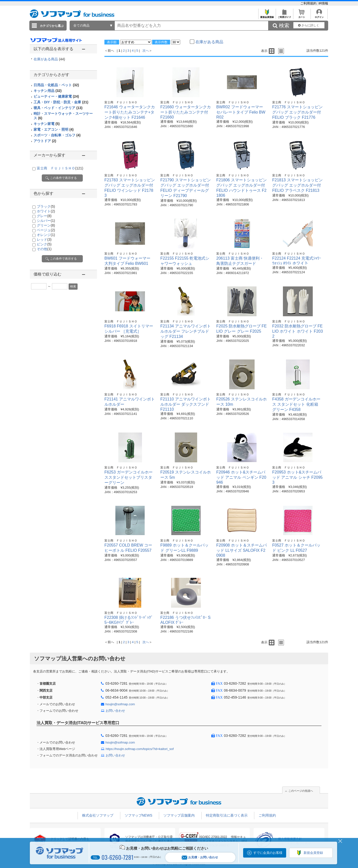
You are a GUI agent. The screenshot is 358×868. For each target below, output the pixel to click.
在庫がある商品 (49, 59)
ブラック (46, 206)
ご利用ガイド (284, 16)
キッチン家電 (47, 124)
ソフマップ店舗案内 (179, 815)
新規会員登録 (267, 16)
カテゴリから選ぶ (52, 26)
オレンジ (46, 235)
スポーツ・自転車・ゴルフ (57, 135)
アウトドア (45, 141)
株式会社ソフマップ (98, 815)
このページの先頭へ (301, 791)
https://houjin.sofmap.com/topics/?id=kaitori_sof (140, 749)
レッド (44, 239)
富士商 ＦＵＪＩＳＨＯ (60, 168)
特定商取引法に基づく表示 (227, 815)
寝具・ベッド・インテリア (58, 108)
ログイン (319, 16)
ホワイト (46, 211)
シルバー (46, 221)
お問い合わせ (115, 711)
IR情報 (323, 3)
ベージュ (46, 230)
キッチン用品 (48, 91)
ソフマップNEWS (138, 815)
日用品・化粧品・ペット (56, 85)
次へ (146, 51)
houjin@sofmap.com (120, 704)
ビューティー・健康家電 (56, 96)
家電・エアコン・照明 (54, 129)
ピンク (44, 244)
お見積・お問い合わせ (200, 857)
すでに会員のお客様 (268, 853)
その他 (44, 249)
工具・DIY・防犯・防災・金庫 (61, 102)
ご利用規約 (309, 3)
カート (302, 16)
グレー (44, 216)
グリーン (46, 225)
